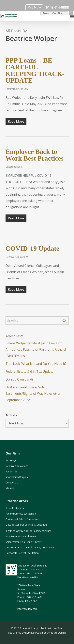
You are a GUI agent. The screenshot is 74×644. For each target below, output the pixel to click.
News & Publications (17, 257)
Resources (11, 472)
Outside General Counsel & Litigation (26, 525)
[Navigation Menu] (72, 16)
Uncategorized (14, 167)
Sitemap (10, 488)
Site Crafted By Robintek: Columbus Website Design (37, 633)
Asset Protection (15, 508)
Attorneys (11, 461)
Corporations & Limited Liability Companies (30, 547)
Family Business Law (17, 89)
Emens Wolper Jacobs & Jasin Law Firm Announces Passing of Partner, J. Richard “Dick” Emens (36, 349)
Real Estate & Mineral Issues (21, 536)
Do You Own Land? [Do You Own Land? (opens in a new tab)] (19, 379)
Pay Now (34, 7)
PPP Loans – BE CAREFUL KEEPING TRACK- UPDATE (35, 70)
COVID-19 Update (32, 248)
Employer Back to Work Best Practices (35, 155)
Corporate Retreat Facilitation (22, 553)
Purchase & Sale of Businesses (22, 519)
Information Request (17, 477)
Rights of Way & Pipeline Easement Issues (28, 531)
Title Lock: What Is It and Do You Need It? (36, 364)
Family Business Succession (21, 514)
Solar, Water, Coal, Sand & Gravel (24, 542)
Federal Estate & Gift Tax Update (30, 371)
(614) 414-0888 (57, 7)
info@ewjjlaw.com (27, 609)
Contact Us (12, 483)
